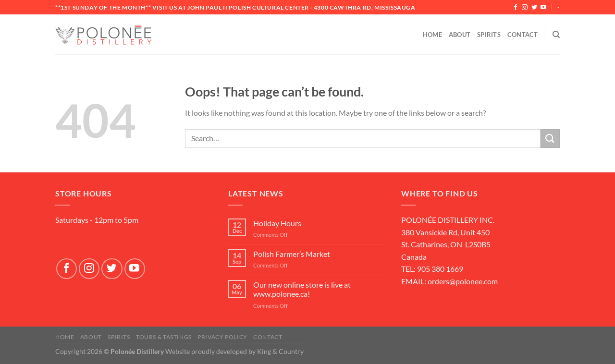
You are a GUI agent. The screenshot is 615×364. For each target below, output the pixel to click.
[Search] (556, 35)
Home (432, 35)
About (460, 35)
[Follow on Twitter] (534, 8)
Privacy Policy (222, 337)
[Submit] (550, 139)
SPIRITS (119, 337)
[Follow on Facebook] (516, 8)
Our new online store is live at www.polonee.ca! (302, 289)
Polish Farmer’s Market (292, 254)
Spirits (489, 35)
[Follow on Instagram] (525, 8)
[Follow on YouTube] (543, 8)
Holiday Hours (277, 223)
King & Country (280, 351)
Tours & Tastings (164, 337)
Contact (523, 35)
